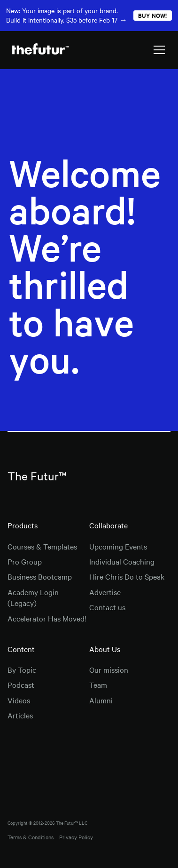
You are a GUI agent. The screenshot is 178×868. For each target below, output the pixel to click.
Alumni (101, 700)
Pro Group (25, 561)
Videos (19, 700)
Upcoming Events (118, 546)
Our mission (109, 669)
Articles (20, 715)
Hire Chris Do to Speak (127, 576)
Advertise (105, 592)
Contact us (107, 607)
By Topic (22, 669)
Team (98, 685)
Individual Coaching (122, 561)
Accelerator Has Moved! (47, 618)
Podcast (21, 685)
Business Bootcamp (40, 576)
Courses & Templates (42, 546)
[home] (38, 50)
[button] (159, 50)
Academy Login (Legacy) (33, 597)
